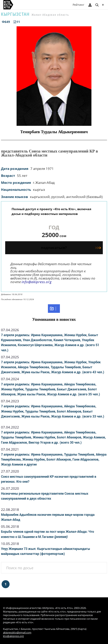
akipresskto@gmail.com (17, 633)
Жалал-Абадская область (50, 15)
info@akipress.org (37, 282)
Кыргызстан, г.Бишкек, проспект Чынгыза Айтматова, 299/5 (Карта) (45, 629)
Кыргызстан (15, 14)
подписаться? (71, 248)
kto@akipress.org (13, 636)
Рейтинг (78, 5)
